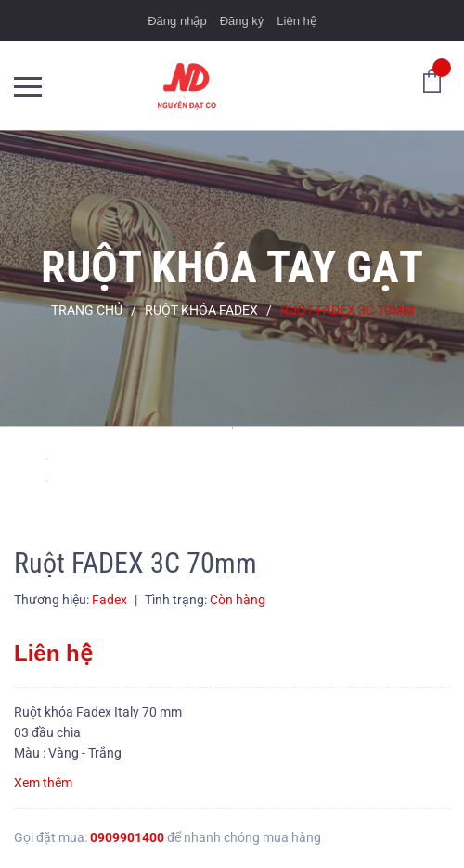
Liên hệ (296, 21)
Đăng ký (242, 21)
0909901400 (127, 837)
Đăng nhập (177, 21)
